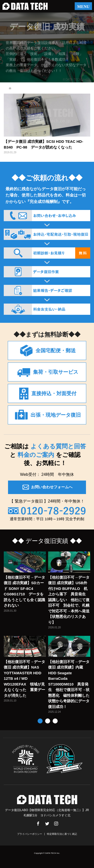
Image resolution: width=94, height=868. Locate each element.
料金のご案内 (36, 455)
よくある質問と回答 (57, 446)
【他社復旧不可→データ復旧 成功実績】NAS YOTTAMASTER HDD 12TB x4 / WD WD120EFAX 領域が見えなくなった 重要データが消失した (24, 679)
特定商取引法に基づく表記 (62, 834)
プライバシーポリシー (30, 834)
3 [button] (55, 721)
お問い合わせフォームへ (47, 487)
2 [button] (48, 721)
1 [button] (40, 721)
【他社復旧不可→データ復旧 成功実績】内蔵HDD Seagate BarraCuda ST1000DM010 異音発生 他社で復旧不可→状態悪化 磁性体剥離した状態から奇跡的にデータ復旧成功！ (69, 684)
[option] (48, 633)
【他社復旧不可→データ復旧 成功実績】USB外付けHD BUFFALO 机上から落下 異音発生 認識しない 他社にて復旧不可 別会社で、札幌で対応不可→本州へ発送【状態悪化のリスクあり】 (69, 600)
